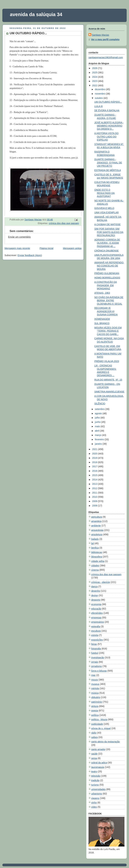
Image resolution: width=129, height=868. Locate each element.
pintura (95, 706)
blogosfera (97, 557)
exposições (97, 640)
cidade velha (98, 561)
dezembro (100, 89)
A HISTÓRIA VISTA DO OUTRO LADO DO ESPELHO (106, 137)
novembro (100, 94)
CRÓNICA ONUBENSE (107, 251)
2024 (95, 77)
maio (98, 426)
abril (97, 431)
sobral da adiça (99, 763)
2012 (95, 488)
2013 (95, 484)
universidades (98, 789)
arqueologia (97, 530)
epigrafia (96, 626)
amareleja (96, 521)
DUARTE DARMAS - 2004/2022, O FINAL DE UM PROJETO (108, 163)
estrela (95, 635)
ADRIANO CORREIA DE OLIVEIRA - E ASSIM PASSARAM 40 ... (107, 243)
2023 (95, 81)
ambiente (96, 526)
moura (94, 680)
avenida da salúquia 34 (36, 14)
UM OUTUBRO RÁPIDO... (108, 102)
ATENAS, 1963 (102, 293)
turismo (95, 785)
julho (98, 418)
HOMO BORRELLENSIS (107, 278)
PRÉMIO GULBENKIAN (107, 273)
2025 (95, 73)
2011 (95, 493)
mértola (95, 688)
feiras (94, 644)
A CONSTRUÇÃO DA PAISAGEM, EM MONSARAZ (106, 285)
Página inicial (47, 248)
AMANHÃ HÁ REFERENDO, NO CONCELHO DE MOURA (109, 266)
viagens (95, 798)
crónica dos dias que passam (64, 223)
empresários (98, 622)
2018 (95, 462)
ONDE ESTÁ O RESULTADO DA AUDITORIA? (105, 193)
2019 (95, 458)
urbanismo (97, 794)
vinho (94, 803)
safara (94, 737)
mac (93, 675)
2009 (95, 501)
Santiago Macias (100, 35)
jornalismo (96, 666)
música (95, 693)
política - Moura (99, 719)
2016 (95, 471)
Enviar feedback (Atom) (30, 255)
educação (96, 609)
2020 (95, 454)
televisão (96, 776)
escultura (96, 631)
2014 (95, 480)
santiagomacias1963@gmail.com (106, 57)
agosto (99, 413)
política (95, 715)
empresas (96, 618)
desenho (96, 591)
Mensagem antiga (72, 248)
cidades (95, 566)
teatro (94, 771)
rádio (94, 733)
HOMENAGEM (102, 319)
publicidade (97, 724)
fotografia (96, 649)
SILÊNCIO (100, 404)
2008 (95, 506)
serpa (94, 758)
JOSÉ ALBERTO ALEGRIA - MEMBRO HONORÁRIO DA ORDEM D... (109, 126)
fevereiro (100, 439)
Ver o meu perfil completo (105, 39)
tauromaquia (98, 767)
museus (95, 684)
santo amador (98, 749)
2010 (95, 497)
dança (94, 587)
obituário (96, 697)
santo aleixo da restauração (105, 742)
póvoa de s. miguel (101, 728)
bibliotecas (97, 552)
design (95, 595)
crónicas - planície (101, 582)
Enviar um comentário (19, 237)
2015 (95, 475)
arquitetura (97, 534)
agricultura (97, 517)
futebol (95, 653)
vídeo (94, 807)
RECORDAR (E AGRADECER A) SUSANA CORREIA (106, 311)
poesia (95, 711)
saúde (94, 754)
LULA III (99, 106)
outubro (99, 98)
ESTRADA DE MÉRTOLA (108, 170)
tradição (95, 780)
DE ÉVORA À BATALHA (107, 110)
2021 (95, 449)
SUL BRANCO (102, 323)
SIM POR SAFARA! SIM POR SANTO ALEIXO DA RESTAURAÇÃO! (109, 232)
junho (98, 422)
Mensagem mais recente (17, 248)
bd (92, 543)
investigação (98, 658)
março (98, 435)
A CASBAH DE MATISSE (107, 224)
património (97, 702)
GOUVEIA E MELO (104, 208)
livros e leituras (99, 671)
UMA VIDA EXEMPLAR (107, 213)
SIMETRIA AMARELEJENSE (109, 392)
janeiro (99, 444)
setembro (100, 409)
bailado (95, 539)
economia (96, 604)
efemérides (97, 613)
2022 (95, 85)
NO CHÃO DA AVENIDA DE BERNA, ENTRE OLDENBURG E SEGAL (109, 301)
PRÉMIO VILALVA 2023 (107, 361)
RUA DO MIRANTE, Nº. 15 (108, 380)
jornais (95, 662)
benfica (95, 548)
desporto (96, 600)
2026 (95, 68)
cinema (95, 570)
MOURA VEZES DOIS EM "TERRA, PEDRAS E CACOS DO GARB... (108, 331)
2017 (95, 466)
